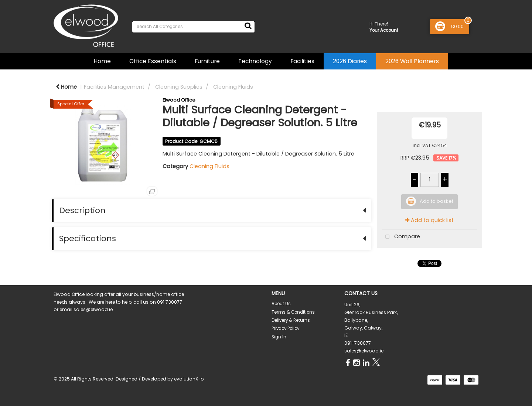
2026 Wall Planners (412, 61)
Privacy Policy (285, 328)
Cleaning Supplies (179, 87)
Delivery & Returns (291, 320)
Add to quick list (429, 220)
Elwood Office (179, 100)
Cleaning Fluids (233, 87)
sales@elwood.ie (364, 351)
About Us (281, 304)
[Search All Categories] (193, 27)
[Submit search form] (248, 26)
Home (102, 61)
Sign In (279, 337)
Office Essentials (153, 61)
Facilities (302, 61)
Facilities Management (114, 87)
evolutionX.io (189, 379)
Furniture (207, 61)
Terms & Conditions (293, 312)
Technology (255, 61)
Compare (401, 237)
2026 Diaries (350, 61)
